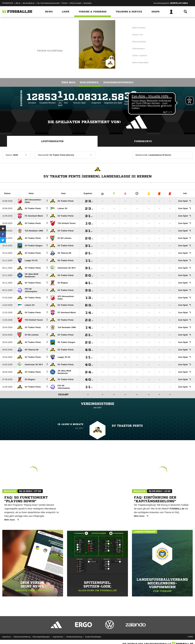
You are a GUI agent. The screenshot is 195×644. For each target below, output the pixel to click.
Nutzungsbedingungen (41, 637)
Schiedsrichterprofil (118, 82)
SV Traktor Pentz (50, 36)
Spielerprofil (89, 82)
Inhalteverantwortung (74, 637)
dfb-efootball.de (29, 3)
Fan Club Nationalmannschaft (48, 3)
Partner (65, 3)
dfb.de (18, 3)
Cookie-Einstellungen (93, 637)
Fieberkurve (143, 141)
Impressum (7, 637)
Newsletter (88, 3)
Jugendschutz (58, 637)
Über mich (68, 82)
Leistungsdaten (52, 141)
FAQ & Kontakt (76, 3)
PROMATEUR (8, 3)
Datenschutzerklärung (22, 637)
